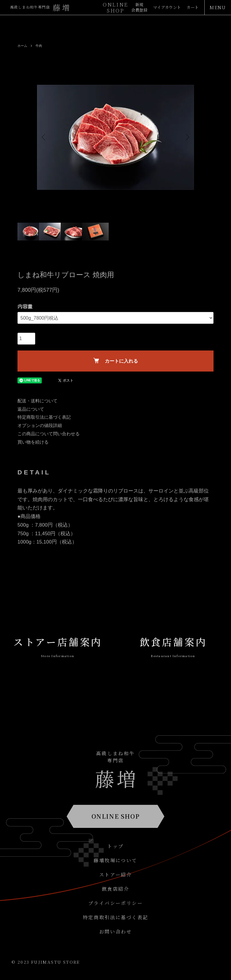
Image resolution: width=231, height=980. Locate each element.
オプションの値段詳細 (40, 425)
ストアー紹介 (115, 875)
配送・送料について (37, 401)
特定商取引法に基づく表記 (44, 417)
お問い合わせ (115, 932)
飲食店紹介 (115, 889)
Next (185, 137)
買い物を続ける (33, 442)
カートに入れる (116, 361)
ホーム (23, 46)
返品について (31, 409)
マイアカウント (162, 8)
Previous (46, 137)
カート (192, 8)
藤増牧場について (115, 860)
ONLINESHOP (115, 7)
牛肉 (40, 46)
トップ (115, 846)
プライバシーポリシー (115, 903)
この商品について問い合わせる (49, 434)
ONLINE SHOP (116, 816)
